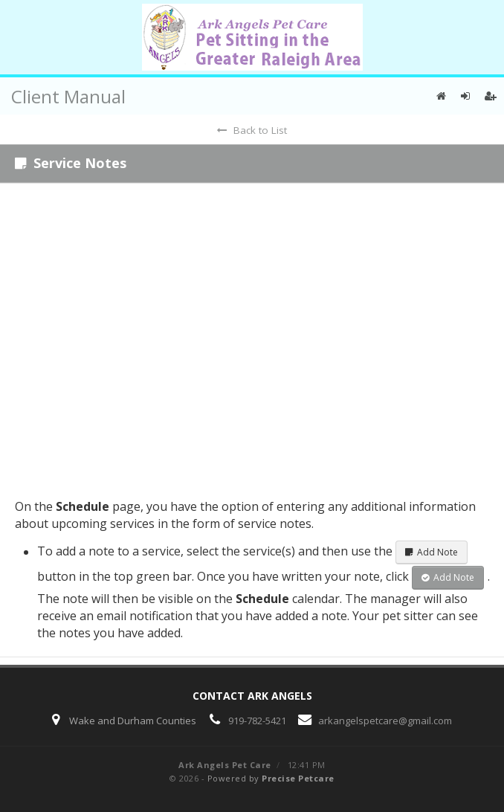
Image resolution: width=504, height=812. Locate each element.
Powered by (271, 778)
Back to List (252, 130)
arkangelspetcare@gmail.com (385, 721)
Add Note (432, 552)
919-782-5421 (257, 721)
